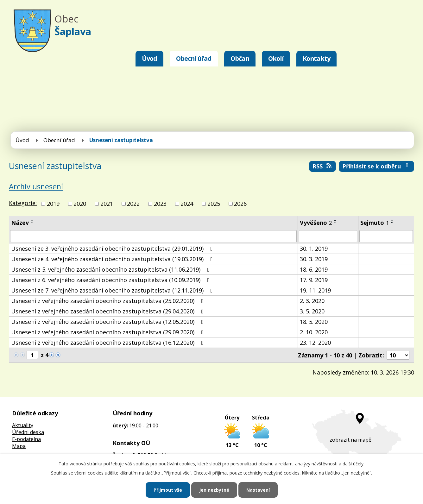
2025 (214, 204)
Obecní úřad (194, 58)
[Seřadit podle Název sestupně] (32, 223)
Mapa (19, 446)
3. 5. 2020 (312, 311)
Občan (240, 58)
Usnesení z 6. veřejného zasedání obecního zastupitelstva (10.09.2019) (112, 280)
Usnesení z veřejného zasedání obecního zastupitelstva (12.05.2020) (109, 322)
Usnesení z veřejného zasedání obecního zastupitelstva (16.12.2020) (109, 343)
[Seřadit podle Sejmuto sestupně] (392, 223)
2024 (187, 204)
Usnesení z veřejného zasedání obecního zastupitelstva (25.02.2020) (109, 301)
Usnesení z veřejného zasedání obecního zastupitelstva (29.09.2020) (109, 332)
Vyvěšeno (316, 223)
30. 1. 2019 (314, 249)
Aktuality (23, 425)
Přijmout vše (168, 490)
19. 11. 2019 (315, 290)
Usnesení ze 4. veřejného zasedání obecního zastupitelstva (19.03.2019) (113, 259)
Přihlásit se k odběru (377, 166)
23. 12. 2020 (315, 343)
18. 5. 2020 (314, 322)
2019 (53, 204)
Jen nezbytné (214, 490)
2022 (133, 204)
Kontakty (316, 58)
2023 (160, 204)
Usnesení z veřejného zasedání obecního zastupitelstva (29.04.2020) (109, 311)
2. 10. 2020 (314, 332)
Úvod (149, 58)
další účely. (354, 464)
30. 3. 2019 (314, 259)
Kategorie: (23, 203)
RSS (323, 166)
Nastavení (258, 490)
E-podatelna (26, 439)
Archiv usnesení (36, 186)
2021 (107, 204)
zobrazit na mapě (350, 440)
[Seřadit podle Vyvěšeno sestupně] (335, 223)
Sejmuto (375, 223)
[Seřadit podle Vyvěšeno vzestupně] (335, 220)
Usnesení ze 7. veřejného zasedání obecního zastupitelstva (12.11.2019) (113, 290)
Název (20, 223)
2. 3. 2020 (312, 301)
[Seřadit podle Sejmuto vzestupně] (392, 220)
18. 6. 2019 (314, 269)
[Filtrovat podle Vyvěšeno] (328, 236)
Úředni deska (28, 432)
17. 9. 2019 (314, 280)
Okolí (276, 58)
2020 (80, 204)
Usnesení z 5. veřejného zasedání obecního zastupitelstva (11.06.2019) (112, 269)
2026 (240, 204)
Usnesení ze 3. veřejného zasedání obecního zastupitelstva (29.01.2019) (113, 249)
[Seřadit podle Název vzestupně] (32, 220)
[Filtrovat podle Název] (153, 236)
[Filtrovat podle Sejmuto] (386, 236)
